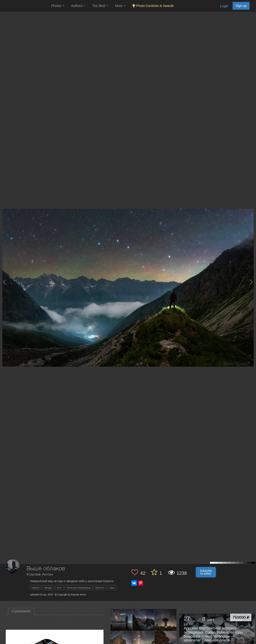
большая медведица (79, 588)
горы (112, 588)
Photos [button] (58, 6)
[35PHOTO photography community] (25, 6)
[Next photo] (251, 282)
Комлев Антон (40, 575)
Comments (21, 611)
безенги (100, 588)
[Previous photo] (4, 282)
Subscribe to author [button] (206, 572)
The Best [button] (100, 6)
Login (224, 6)
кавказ (36, 588)
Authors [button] (78, 6)
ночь (59, 588)
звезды (48, 588)
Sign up (241, 6)
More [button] (120, 6)
